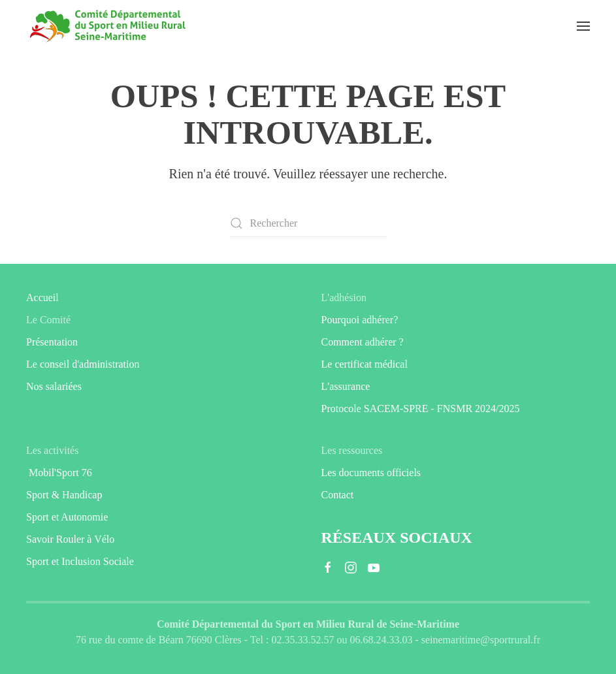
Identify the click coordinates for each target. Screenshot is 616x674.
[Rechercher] (308, 223)
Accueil (42, 297)
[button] (583, 26)
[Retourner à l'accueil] (108, 26)
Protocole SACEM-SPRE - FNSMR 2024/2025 (421, 409)
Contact (338, 495)
